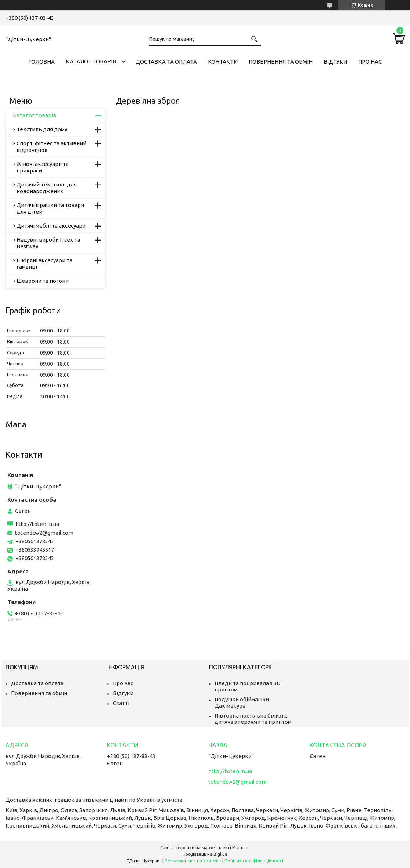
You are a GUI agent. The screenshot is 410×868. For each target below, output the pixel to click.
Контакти (223, 62)
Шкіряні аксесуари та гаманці (44, 264)
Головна (42, 62)
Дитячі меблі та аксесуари (51, 226)
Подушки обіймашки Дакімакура (242, 702)
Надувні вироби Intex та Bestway (48, 243)
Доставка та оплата (166, 62)
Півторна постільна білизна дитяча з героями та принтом (253, 719)
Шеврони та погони (43, 281)
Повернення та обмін (281, 62)
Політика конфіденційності (254, 861)
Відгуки (335, 62)
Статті (121, 703)
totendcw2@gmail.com (44, 533)
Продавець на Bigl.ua (205, 854)
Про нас (370, 62)
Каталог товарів (91, 61)
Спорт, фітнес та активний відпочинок (51, 147)
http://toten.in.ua (37, 524)
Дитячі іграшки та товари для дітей (50, 208)
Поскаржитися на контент (193, 861)
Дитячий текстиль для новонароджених (47, 188)
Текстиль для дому (42, 129)
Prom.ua (241, 848)
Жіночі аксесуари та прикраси (43, 167)
